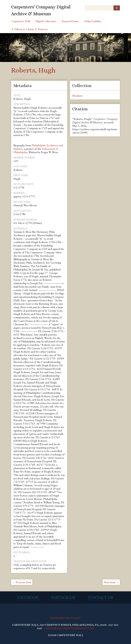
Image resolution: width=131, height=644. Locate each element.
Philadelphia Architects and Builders (38, 147)
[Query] (102, 8)
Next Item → (111, 582)
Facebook (28, 597)
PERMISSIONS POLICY (65, 618)
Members (77, 96)
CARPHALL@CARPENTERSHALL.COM (69, 628)
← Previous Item (22, 582)
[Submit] (117, 8)
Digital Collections (46, 21)
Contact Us (101, 597)
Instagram (63, 597)
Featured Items (70, 21)
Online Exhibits (93, 21)
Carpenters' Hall (21, 21)
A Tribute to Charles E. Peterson (29, 29)
